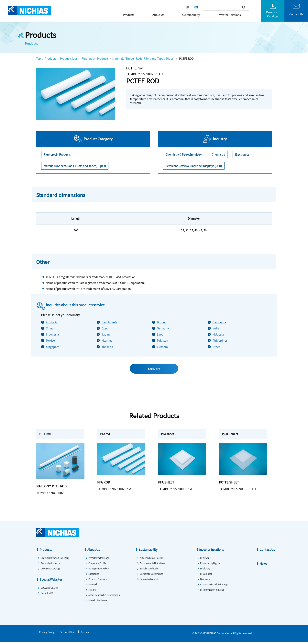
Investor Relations (229, 15)
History (92, 592)
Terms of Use (67, 634)
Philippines (220, 340)
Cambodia (219, 322)
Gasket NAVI (47, 595)
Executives (94, 576)
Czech (105, 328)
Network (93, 586)
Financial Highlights (210, 565)
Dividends (205, 581)
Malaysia (218, 334)
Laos (160, 334)
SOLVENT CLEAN (49, 590)
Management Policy (99, 571)
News (263, 566)
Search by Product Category (55, 560)
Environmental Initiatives (153, 565)
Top (38, 58)
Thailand (107, 347)
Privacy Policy (47, 634)
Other (216, 347)
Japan (106, 334)
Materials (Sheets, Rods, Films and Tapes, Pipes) (143, 58)
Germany (163, 328)
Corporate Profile (97, 565)
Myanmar (108, 340)
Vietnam (162, 347)
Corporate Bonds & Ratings (214, 586)
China (50, 328)
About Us (158, 15)
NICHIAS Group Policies (152, 560)
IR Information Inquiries (212, 592)
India (216, 328)
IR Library (205, 571)
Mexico (50, 340)
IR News (204, 560)
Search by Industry (50, 565)
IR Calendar (206, 576)
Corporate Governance (151, 576)
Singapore (53, 347)
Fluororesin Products (95, 58)
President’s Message (99, 560)
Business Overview (98, 581)
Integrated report (149, 581)
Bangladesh (109, 322)
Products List (69, 58)
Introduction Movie (98, 602)
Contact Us (267, 552)
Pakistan (163, 340)
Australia (52, 322)
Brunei (161, 322)
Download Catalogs (51, 571)
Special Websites (51, 582)
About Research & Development (104, 597)
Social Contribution (149, 571)
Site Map (85, 634)
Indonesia (52, 334)
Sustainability (191, 15)
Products (129, 15)
